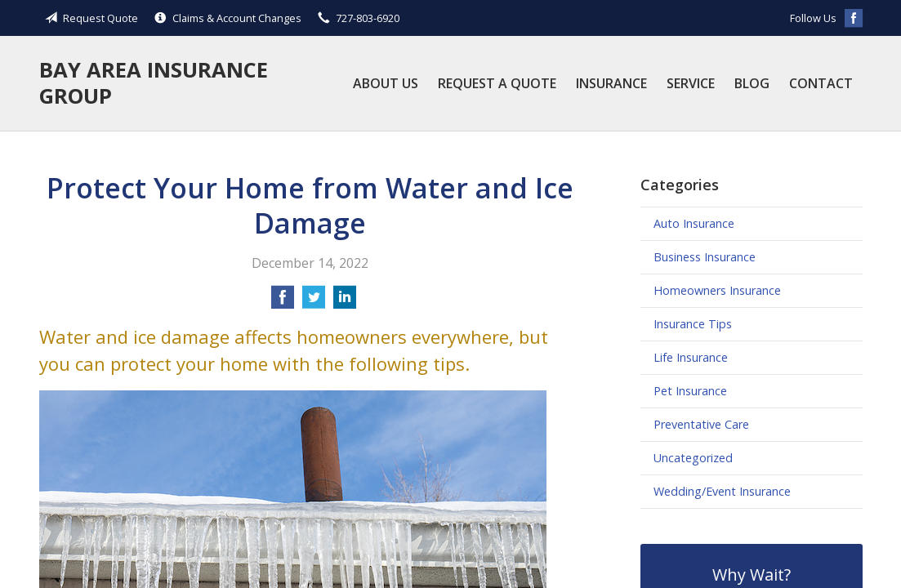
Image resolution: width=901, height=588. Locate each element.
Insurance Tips (693, 324)
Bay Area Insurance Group (154, 83)
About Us (386, 83)
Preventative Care (701, 424)
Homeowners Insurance (717, 290)
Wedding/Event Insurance (722, 491)
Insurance (611, 83)
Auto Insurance (694, 223)
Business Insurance (705, 257)
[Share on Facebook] (283, 302)
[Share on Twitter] (314, 302)
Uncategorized (693, 458)
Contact (821, 83)
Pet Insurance (690, 391)
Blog (752, 83)
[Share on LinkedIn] (345, 302)
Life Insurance (691, 357)
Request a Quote (497, 83)
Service (691, 83)
